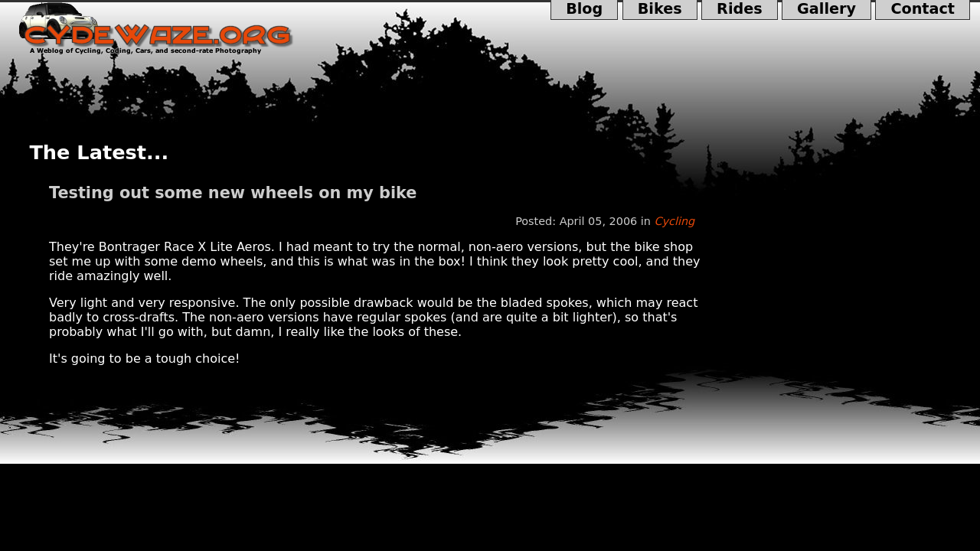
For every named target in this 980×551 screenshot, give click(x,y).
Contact (923, 10)
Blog (585, 10)
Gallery (826, 10)
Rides (740, 10)
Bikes (660, 10)
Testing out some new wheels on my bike (233, 193)
